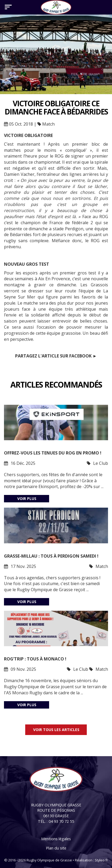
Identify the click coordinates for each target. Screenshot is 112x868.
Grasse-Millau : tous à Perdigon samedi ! (51, 556)
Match (48, 124)
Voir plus (27, 499)
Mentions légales (56, 839)
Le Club (101, 463)
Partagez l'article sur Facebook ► (56, 356)
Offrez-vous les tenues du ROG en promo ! (53, 453)
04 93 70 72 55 (61, 821)
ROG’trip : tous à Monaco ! (35, 659)
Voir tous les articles (56, 730)
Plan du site (56, 848)
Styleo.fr (101, 860)
